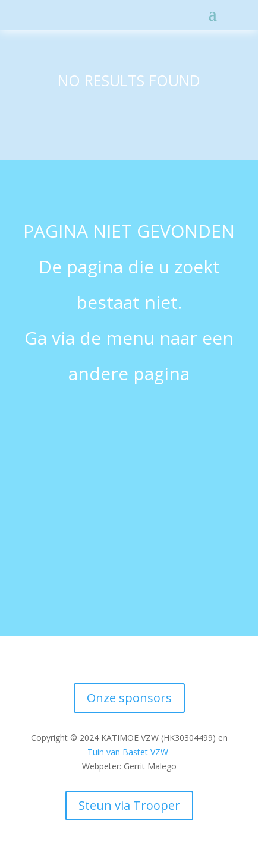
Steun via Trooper (129, 805)
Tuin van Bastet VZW (128, 752)
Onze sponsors (129, 698)
